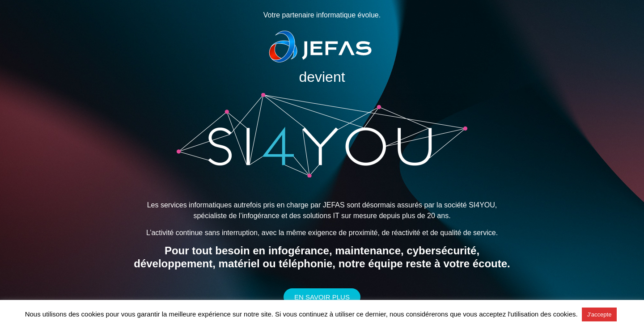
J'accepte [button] (600, 314)
